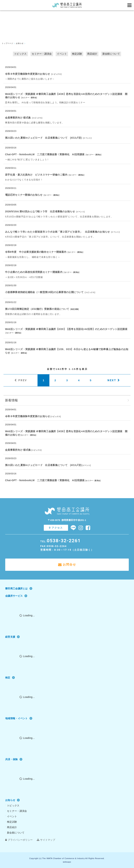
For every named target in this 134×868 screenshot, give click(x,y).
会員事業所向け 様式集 (18, 118)
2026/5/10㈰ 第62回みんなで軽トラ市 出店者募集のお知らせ (40, 211)
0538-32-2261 (64, 540)
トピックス (20, 54)
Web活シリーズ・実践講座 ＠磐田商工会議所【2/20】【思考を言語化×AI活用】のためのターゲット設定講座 (66, 329)
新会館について (111, 54)
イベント (62, 54)
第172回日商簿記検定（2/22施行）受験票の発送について (37, 309)
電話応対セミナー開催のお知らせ (24, 195)
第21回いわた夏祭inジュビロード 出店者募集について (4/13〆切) (43, 138)
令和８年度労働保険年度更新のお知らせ (27, 74)
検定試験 (77, 54)
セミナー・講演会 (42, 54)
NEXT (112, 380)
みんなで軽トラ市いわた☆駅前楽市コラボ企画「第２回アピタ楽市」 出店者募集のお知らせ (57, 232)
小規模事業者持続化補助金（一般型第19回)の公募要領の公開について (44, 292)
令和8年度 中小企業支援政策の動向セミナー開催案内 (36, 252)
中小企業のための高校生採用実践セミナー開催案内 (34, 272)
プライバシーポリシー (19, 840)
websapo (67, 862)
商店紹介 (92, 54)
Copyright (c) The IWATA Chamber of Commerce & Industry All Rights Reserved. (67, 858)
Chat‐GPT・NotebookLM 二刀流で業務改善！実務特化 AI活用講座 (45, 154)
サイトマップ (46, 840)
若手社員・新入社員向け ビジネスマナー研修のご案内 (36, 175)
